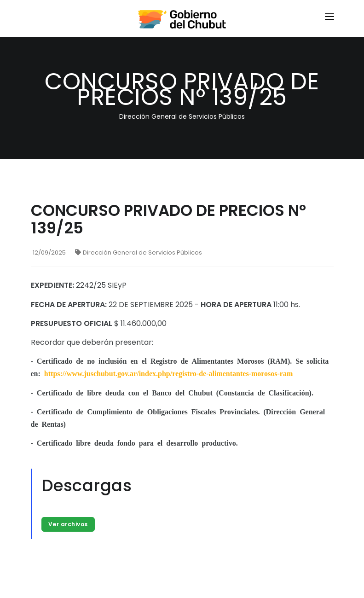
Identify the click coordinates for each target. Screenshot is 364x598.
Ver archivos (68, 524)
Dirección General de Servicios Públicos (139, 253)
